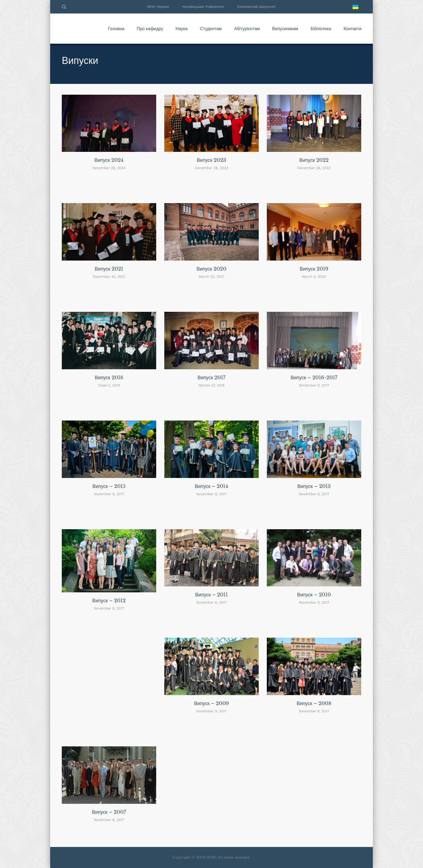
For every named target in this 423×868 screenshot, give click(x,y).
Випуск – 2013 (314, 486)
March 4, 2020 (314, 277)
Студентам (211, 29)
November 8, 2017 (109, 820)
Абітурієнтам (247, 29)
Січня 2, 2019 (109, 385)
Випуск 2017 (211, 378)
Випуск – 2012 (109, 601)
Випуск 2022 (314, 160)
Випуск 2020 (212, 269)
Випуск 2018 (109, 378)
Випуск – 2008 (314, 703)
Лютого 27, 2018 (211, 385)
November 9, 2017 (314, 385)
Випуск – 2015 (109, 486)
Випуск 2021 (109, 269)
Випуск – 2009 (211, 703)
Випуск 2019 (314, 269)
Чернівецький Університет (203, 7)
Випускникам (285, 29)
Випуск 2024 (109, 160)
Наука (182, 29)
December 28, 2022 (314, 168)
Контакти (352, 29)
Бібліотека (321, 29)
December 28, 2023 (211, 168)
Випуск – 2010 (314, 595)
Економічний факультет (257, 7)
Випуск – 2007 (109, 812)
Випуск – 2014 (211, 486)
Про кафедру (150, 29)
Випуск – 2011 (212, 595)
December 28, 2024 (109, 168)
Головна (116, 29)
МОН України (158, 7)
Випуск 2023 (212, 160)
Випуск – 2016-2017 (314, 378)
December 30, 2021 (109, 277)
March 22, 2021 (212, 277)
